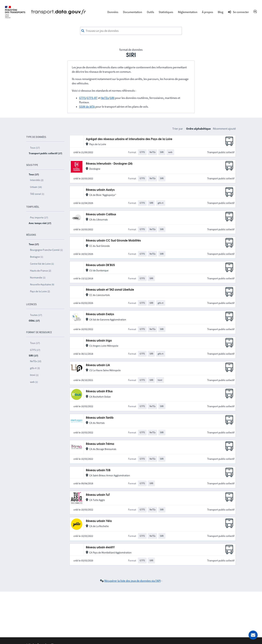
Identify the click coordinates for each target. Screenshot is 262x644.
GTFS (82, 98)
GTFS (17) (35, 350)
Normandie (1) (38, 278)
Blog (221, 12)
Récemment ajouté (224, 129)
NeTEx (105, 98)
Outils (150, 12)
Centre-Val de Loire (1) (42, 264)
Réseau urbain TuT (98, 495)
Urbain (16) (36, 187)
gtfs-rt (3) (35, 368)
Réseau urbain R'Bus (99, 391)
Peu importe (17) (39, 218)
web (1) (34, 382)
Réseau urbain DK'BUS (100, 265)
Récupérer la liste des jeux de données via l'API (132, 581)
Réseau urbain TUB (98, 470)
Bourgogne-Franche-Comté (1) (46, 250)
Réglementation (188, 12)
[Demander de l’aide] (253, 635)
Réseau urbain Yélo (99, 521)
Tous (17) (35, 148)
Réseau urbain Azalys (100, 190)
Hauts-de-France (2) (41, 271)
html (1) (34, 375)
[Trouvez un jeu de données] (131, 31)
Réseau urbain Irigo (99, 341)
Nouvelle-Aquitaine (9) (42, 284)
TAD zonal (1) (37, 194)
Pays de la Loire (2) (40, 291)
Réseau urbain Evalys (100, 314)
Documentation (133, 12)
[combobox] (131, 31)
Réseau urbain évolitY (100, 548)
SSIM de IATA (87, 107)
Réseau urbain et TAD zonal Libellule (110, 290)
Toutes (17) (36, 315)
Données (113, 12)
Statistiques (166, 12)
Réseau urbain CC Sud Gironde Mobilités (113, 241)
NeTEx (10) (36, 361)
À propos (208, 12)
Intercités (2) (37, 180)
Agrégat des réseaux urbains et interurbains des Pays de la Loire (129, 139)
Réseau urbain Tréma (100, 444)
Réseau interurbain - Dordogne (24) (109, 164)
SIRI (112, 98)
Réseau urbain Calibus (101, 215)
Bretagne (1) (37, 257)
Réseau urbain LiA (98, 365)
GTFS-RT (92, 98)
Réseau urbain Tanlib (100, 418)
